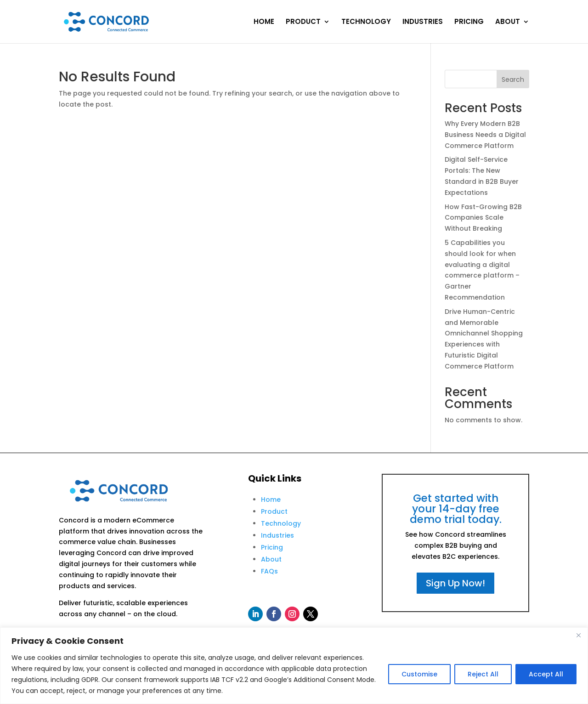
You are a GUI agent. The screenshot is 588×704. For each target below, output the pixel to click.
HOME (264, 22)
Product (274, 511)
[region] (294, 666)
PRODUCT (303, 22)
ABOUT (508, 22)
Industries (277, 535)
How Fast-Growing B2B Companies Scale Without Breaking (483, 218)
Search (513, 79)
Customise (419, 674)
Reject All (483, 674)
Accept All (546, 674)
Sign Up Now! (455, 583)
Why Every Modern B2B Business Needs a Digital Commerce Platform (485, 135)
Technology (281, 523)
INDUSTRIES (423, 22)
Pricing (272, 547)
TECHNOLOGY (366, 22)
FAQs (269, 571)
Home (271, 500)
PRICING (469, 22)
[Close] (578, 635)
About (271, 559)
